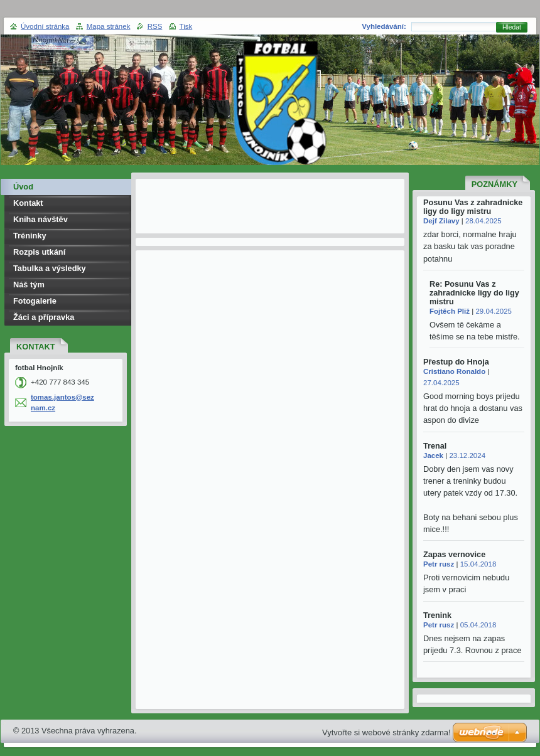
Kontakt (28, 203)
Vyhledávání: (384, 26)
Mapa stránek (109, 26)
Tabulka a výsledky (50, 268)
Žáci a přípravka (44, 317)
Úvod (23, 187)
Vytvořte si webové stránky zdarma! (386, 732)
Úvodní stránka (45, 26)
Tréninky (30, 236)
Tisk (186, 26)
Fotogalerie (35, 301)
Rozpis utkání (39, 252)
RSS (155, 26)
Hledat (512, 27)
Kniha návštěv (40, 219)
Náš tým (29, 285)
